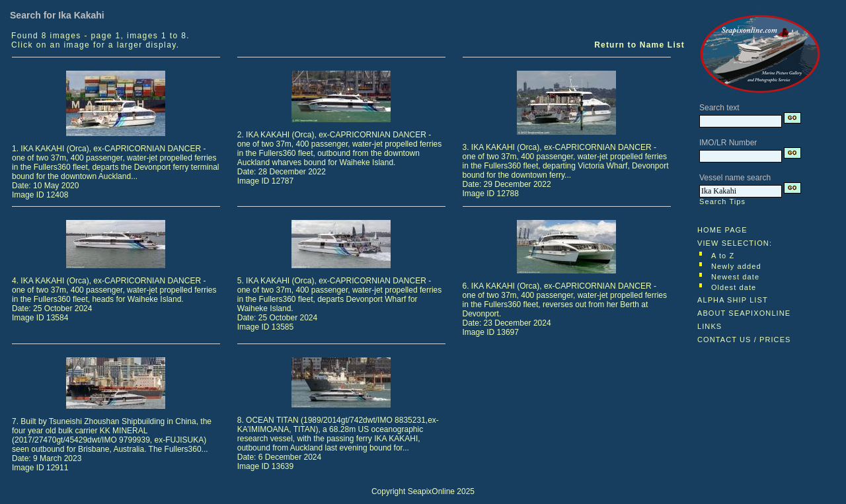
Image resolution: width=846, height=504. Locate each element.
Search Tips (722, 201)
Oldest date (734, 287)
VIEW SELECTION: (735, 243)
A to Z (723, 256)
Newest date (735, 277)
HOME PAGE (722, 230)
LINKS (710, 326)
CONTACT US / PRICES (744, 340)
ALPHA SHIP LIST (733, 300)
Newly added (736, 266)
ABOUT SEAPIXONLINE (744, 313)
